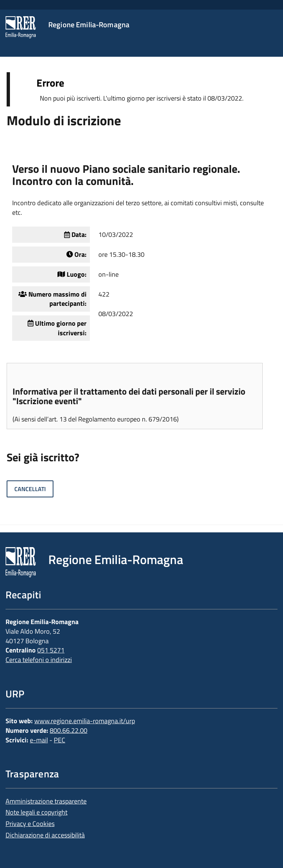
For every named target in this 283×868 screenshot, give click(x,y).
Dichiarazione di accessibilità (45, 835)
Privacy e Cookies (30, 824)
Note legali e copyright (36, 812)
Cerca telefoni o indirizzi (39, 660)
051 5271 (51, 650)
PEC (60, 740)
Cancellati (30, 489)
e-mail (39, 740)
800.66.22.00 (69, 730)
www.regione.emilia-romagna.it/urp (85, 721)
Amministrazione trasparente (46, 801)
